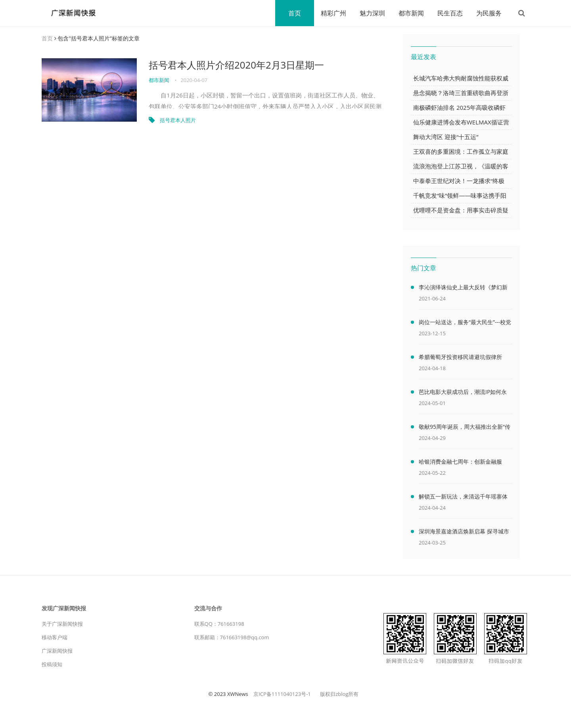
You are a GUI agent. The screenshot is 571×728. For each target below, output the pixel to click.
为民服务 (489, 13)
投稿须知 (52, 664)
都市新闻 (411, 13)
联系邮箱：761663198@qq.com (232, 637)
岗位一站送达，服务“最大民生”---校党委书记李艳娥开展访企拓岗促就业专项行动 (465, 323)
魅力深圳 (372, 13)
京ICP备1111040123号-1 (282, 694)
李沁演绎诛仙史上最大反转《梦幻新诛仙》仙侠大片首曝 (463, 289)
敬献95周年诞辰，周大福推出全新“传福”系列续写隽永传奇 (465, 428)
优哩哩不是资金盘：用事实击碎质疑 (461, 210)
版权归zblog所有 (339, 694)
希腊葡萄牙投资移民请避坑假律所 (460, 357)
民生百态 (450, 13)
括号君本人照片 (178, 120)
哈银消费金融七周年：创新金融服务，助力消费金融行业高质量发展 (460, 463)
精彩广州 (333, 13)
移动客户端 (55, 637)
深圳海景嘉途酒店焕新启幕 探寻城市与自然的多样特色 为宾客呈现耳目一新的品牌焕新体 (464, 533)
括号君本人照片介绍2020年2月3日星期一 (236, 65)
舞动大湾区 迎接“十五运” (446, 137)
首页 (295, 13)
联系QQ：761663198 (219, 624)
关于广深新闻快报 (62, 624)
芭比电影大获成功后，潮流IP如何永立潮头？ (463, 393)
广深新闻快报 (57, 651)
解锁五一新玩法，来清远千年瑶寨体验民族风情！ (463, 498)
